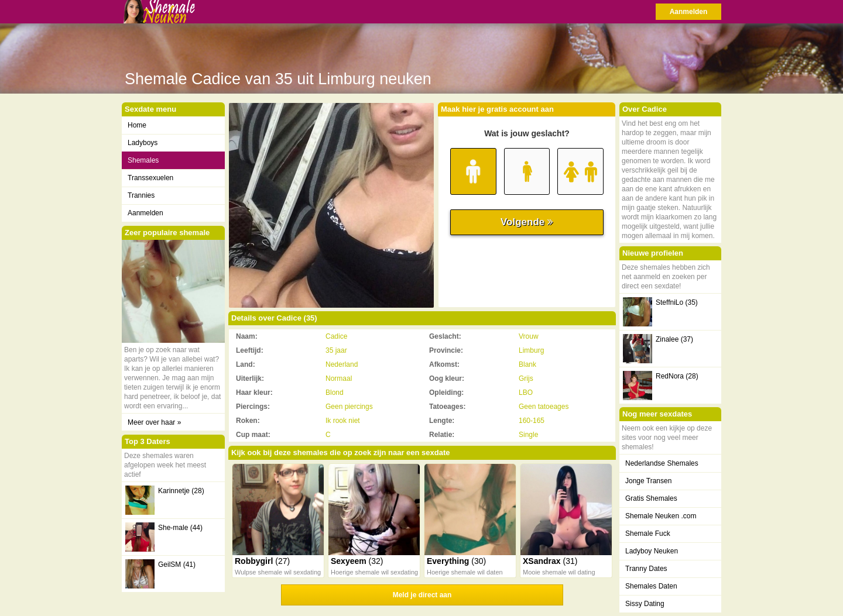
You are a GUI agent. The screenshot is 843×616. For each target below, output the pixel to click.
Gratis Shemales (651, 498)
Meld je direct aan (422, 595)
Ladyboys (143, 143)
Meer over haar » (154, 422)
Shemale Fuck (648, 534)
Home (137, 125)
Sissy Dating (645, 604)
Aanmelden (689, 12)
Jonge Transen (648, 481)
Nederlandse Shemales (662, 463)
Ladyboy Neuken (652, 551)
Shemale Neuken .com (661, 516)
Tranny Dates (646, 569)
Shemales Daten (651, 586)
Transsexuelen (150, 178)
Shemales (143, 160)
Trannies (141, 195)
